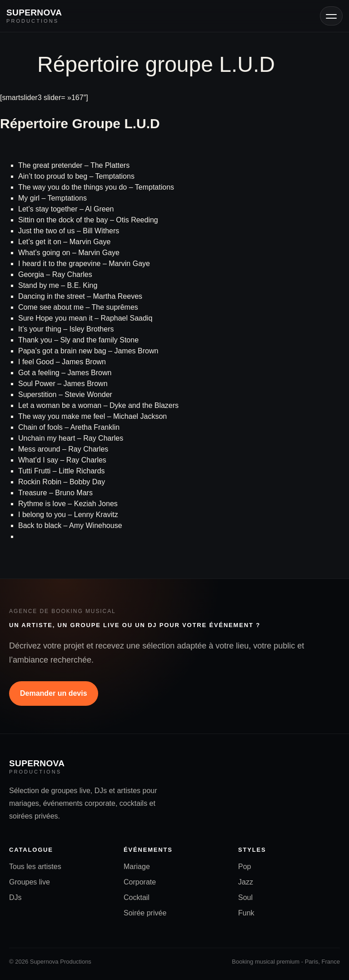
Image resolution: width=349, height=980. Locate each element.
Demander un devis (54, 693)
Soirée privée (145, 913)
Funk (246, 913)
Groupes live (30, 882)
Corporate (140, 882)
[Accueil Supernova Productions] (34, 16)
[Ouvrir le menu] (331, 16)
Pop (244, 867)
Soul (245, 897)
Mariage (137, 867)
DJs (15, 897)
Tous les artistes (35, 867)
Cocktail (137, 897)
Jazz (246, 882)
